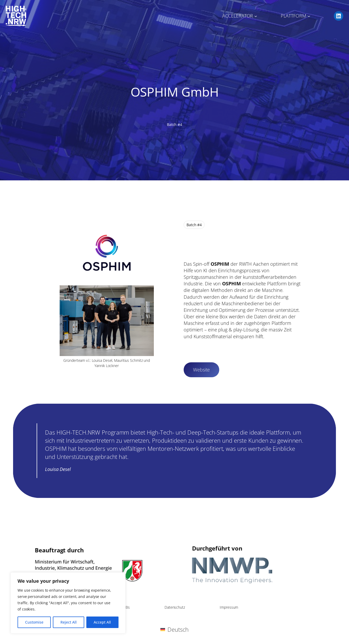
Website (201, 370)
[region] (68, 603)
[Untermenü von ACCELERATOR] (256, 16)
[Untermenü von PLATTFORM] (309, 16)
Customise (34, 622)
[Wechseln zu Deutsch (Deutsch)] (174, 629)
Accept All (102, 622)
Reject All (69, 622)
